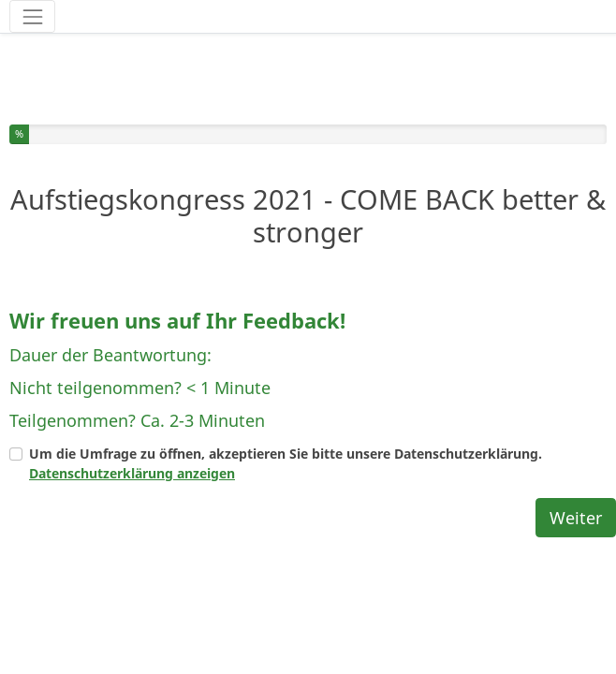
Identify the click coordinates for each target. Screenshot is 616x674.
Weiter (576, 473)
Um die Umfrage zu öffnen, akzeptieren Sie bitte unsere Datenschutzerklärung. (286, 418)
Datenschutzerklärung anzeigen (132, 428)
